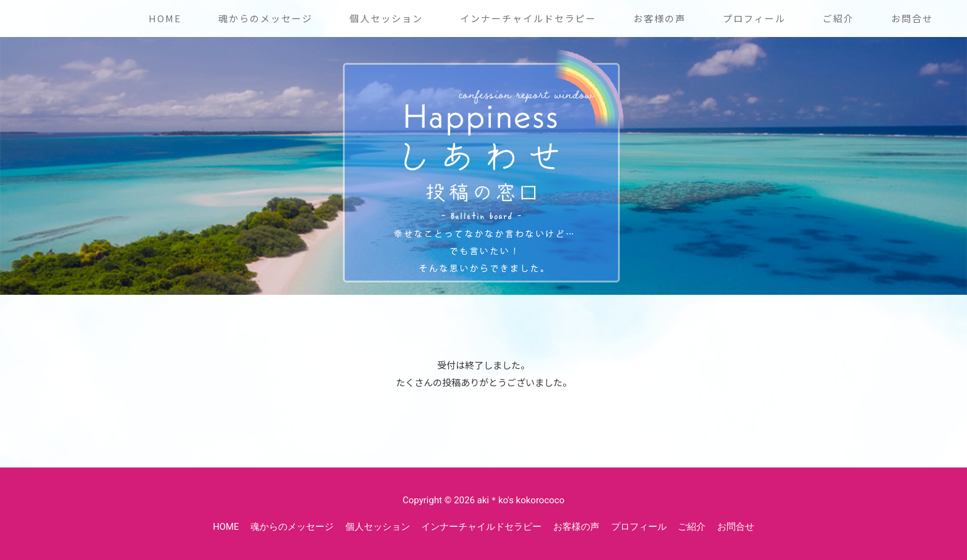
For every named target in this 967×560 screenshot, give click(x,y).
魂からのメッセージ (265, 18)
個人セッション (386, 18)
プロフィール (754, 18)
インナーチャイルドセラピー (528, 18)
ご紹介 (838, 18)
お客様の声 (660, 18)
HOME (165, 18)
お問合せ (912, 18)
